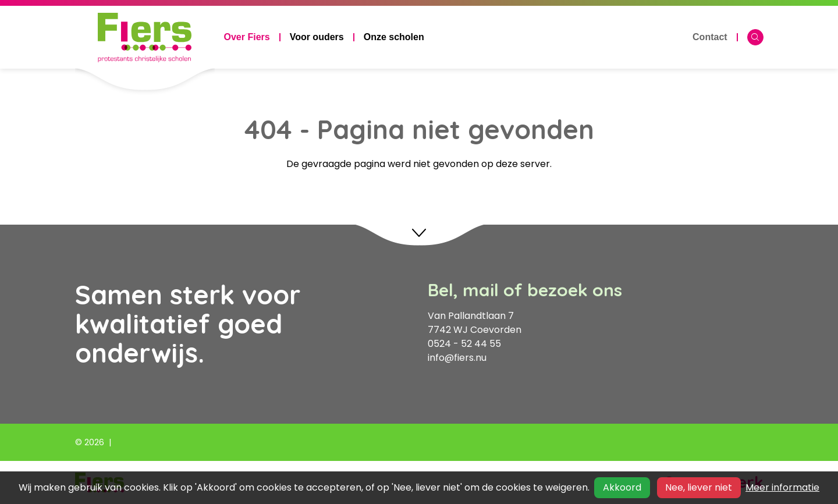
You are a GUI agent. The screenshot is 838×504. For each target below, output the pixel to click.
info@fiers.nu (457, 358)
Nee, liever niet (699, 487)
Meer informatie (782, 487)
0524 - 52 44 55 (464, 344)
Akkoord (622, 487)
